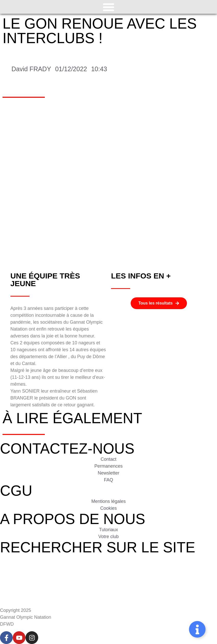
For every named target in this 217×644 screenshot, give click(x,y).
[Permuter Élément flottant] (197, 629)
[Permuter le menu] (108, 7)
